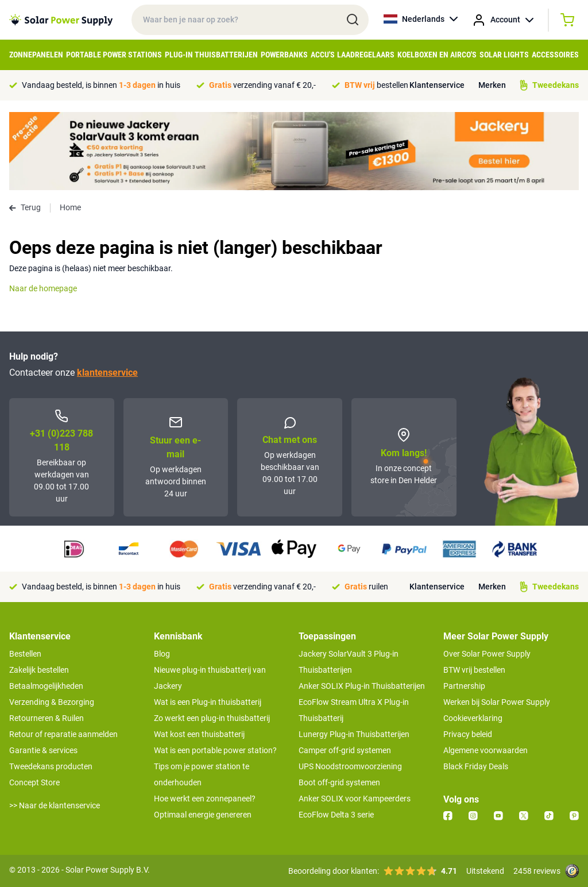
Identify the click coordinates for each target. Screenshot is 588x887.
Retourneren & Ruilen (47, 718)
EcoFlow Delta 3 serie (336, 815)
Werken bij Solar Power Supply (497, 702)
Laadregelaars (366, 55)
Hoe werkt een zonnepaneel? (205, 799)
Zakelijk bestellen (39, 670)
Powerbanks (284, 55)
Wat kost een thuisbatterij (199, 734)
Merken (492, 85)
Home (70, 207)
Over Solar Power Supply (487, 654)
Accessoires (555, 55)
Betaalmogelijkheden (46, 686)
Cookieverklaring (473, 718)
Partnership (464, 686)
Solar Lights (504, 55)
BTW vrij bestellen (474, 670)
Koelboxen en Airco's (437, 55)
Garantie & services (43, 750)
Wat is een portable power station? (215, 750)
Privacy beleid (468, 734)
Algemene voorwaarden (486, 750)
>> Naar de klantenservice (55, 805)
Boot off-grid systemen (339, 782)
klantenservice (107, 373)
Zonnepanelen (36, 55)
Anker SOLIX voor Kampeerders (355, 799)
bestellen (376, 85)
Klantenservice (437, 85)
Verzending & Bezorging (52, 702)
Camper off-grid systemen (345, 750)
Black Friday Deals (476, 766)
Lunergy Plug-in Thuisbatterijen (354, 734)
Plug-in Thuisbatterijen (211, 55)
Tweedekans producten (51, 766)
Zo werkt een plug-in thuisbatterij (212, 718)
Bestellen (25, 654)
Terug (25, 207)
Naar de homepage (43, 288)
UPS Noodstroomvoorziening (350, 766)
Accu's (323, 55)
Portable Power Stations (114, 55)
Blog (162, 654)
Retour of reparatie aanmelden (63, 734)
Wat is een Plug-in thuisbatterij (208, 702)
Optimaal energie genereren (203, 815)
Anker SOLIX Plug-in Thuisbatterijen (362, 686)
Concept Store (34, 782)
